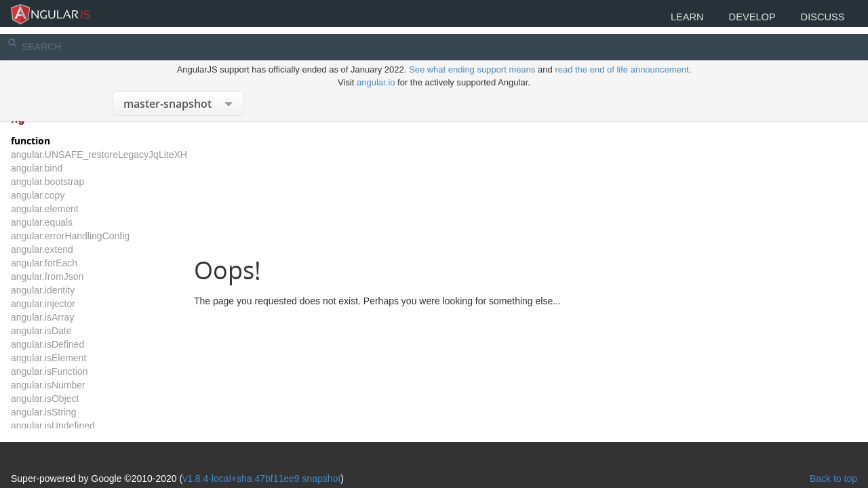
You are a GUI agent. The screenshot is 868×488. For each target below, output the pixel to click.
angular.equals (78, 222)
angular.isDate (78, 331)
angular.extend (79, 249)
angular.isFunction (86, 371)
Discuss (817, 19)
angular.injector (80, 304)
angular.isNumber (85, 385)
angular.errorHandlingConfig (107, 236)
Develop (734, 19)
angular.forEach (81, 263)
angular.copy (74, 195)
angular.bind (73, 168)
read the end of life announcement (622, 54)
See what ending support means (473, 54)
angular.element (81, 209)
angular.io (376, 67)
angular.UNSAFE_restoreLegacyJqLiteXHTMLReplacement (173, 155)
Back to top (797, 435)
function (67, 141)
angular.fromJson (84, 277)
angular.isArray (79, 317)
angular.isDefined (84, 344)
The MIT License (172, 455)
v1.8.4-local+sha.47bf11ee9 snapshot (298, 435)
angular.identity (79, 290)
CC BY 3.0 (366, 455)
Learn (658, 19)
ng (55, 119)
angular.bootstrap (84, 182)
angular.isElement (85, 358)
